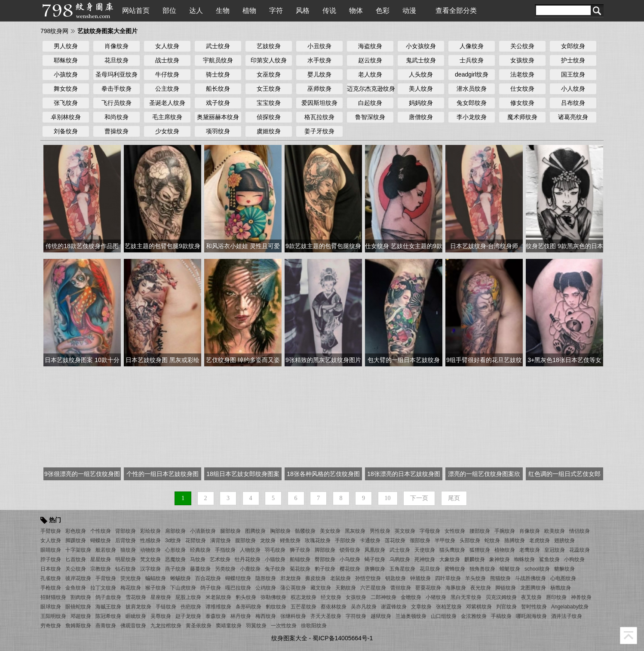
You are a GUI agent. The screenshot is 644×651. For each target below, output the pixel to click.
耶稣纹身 (66, 60)
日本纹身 (51, 569)
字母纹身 (430, 531)
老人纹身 (370, 74)
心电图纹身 (563, 578)
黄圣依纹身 (199, 626)
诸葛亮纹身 (573, 117)
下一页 (419, 498)
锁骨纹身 (350, 550)
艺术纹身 (220, 559)
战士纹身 (167, 60)
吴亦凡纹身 (364, 607)
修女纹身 (522, 103)
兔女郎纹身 (472, 103)
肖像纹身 (117, 46)
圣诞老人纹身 (167, 103)
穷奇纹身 (51, 626)
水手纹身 (319, 60)
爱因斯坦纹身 (319, 103)
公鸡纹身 (266, 588)
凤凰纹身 (375, 550)
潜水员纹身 (472, 89)
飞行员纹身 (117, 103)
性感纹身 (150, 540)
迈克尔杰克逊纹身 (370, 89)
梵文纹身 (150, 559)
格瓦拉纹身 (319, 117)
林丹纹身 (241, 616)
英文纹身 (405, 531)
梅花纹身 (131, 588)
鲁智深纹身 (370, 117)
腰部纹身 (480, 531)
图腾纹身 (255, 531)
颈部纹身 (420, 540)
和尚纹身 (117, 117)
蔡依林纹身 (334, 607)
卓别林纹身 (66, 117)
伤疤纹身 (191, 607)
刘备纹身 (66, 131)
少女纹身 (167, 131)
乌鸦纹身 (400, 559)
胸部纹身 (280, 531)
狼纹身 (128, 550)
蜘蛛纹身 (524, 559)
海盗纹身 (370, 46)
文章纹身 (421, 607)
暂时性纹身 (534, 607)
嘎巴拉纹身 (238, 588)
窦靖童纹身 (229, 626)
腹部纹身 (245, 540)
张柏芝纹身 (449, 607)
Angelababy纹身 (570, 607)
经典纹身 (200, 550)
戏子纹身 (218, 103)
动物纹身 (150, 550)
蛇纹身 (492, 540)
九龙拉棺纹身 (166, 626)
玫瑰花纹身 (318, 540)
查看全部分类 (456, 11)
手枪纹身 (51, 588)
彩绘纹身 (150, 531)
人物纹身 (250, 550)
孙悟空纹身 (368, 578)
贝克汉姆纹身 (501, 597)
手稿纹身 (501, 616)
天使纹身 (425, 550)
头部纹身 (470, 540)
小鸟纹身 (350, 559)
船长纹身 (218, 89)
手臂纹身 (51, 531)
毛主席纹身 (167, 117)
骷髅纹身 (305, 531)
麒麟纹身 (475, 559)
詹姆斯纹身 (78, 626)
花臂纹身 (196, 540)
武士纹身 (218, 46)
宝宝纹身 (269, 103)
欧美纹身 (555, 531)
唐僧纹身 (421, 117)
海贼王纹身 (108, 607)
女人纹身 (167, 46)
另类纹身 (225, 569)
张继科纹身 (293, 616)
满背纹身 (221, 540)
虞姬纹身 (269, 131)
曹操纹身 (117, 131)
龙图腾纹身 (533, 588)
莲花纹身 (395, 540)
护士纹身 (573, 60)
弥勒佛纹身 (273, 597)
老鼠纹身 (340, 578)
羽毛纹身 (275, 550)
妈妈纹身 (421, 103)
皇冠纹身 (555, 550)
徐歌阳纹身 (314, 626)
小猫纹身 (275, 559)
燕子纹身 (175, 569)
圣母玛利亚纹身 (117, 74)
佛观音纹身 (133, 626)
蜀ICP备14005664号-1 (343, 638)
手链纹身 (166, 607)
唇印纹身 (556, 597)
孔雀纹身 (51, 578)
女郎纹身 (573, 46)
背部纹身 (126, 531)
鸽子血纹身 (108, 597)
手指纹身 (225, 550)
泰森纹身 (216, 616)
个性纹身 (101, 531)
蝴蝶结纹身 (238, 578)
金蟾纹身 (411, 597)
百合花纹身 (208, 578)
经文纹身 (331, 597)
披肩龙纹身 (138, 607)
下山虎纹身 (183, 588)
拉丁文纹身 (103, 588)
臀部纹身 (325, 559)
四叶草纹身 (448, 578)
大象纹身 (450, 559)
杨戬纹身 (561, 588)
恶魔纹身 (175, 559)
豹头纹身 (246, 597)
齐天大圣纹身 (326, 616)
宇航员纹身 (218, 60)
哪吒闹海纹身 (531, 616)
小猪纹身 (436, 597)
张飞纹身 (66, 103)
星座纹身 (161, 597)
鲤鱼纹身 (290, 540)
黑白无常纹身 (466, 597)
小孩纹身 (66, 74)
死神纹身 (425, 559)
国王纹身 (573, 74)
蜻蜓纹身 (510, 569)
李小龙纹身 (472, 117)
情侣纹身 (580, 531)
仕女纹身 (522, 89)
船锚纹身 (300, 559)
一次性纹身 (284, 626)
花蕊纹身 (580, 550)
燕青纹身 (106, 626)
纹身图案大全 (289, 638)
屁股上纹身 (188, 597)
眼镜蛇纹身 (78, 607)
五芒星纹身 (304, 607)
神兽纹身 (581, 597)
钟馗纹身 (420, 578)
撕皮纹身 (316, 578)
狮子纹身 (300, 550)
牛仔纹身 (167, 74)
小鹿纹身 (250, 569)
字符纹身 (356, 616)
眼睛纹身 (51, 550)
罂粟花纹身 (428, 588)
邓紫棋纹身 (479, 607)
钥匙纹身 (396, 578)
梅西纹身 (266, 616)
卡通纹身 (370, 540)
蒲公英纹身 (293, 588)
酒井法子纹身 (567, 616)
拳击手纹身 (117, 89)
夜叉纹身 (531, 597)
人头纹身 (421, 74)
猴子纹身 (156, 588)
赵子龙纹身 (188, 616)
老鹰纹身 (530, 550)
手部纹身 (345, 540)
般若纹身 (106, 550)
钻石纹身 (126, 569)
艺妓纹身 (269, 46)
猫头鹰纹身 (452, 550)
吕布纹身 (573, 103)
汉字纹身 (150, 569)
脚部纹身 (325, 550)
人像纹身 (472, 46)
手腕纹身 (505, 531)
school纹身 (537, 569)
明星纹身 (126, 559)
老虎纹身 (540, 540)
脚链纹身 (506, 588)
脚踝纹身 (76, 540)
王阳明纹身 (53, 616)
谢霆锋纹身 (394, 607)
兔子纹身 (275, 569)
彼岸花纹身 (78, 578)
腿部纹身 (230, 531)
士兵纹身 (472, 60)
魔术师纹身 (522, 117)
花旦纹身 (117, 60)
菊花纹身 (300, 569)
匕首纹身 (76, 559)
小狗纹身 (574, 559)
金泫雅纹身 (474, 616)
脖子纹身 (51, 559)
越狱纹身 (381, 616)
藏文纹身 (321, 588)
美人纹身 (421, 89)
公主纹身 (167, 89)
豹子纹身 (325, 569)
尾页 (454, 498)
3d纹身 (173, 540)
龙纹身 (268, 540)
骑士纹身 (218, 74)
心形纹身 (175, 550)
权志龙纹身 (304, 597)
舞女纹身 (66, 89)
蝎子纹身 (375, 559)
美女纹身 (330, 531)
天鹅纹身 (346, 588)
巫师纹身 (319, 89)
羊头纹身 (475, 578)
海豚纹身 (456, 588)
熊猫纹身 (500, 578)
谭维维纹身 (218, 607)
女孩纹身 (522, 60)
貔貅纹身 (564, 569)
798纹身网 (54, 31)
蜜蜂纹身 (455, 569)
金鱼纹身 (76, 588)
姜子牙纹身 (319, 131)
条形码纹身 (248, 607)
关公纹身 (522, 46)
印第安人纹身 (269, 60)
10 (388, 498)
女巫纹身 (269, 74)
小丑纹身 (319, 46)
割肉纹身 (81, 597)
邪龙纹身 (291, 578)
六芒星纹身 (373, 588)
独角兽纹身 (482, 569)
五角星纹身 (402, 569)
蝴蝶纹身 (101, 540)
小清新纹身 (203, 531)
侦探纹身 (269, 117)
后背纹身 (126, 540)
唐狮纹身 (375, 569)
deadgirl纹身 (472, 74)
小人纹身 (573, 89)
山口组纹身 (444, 616)
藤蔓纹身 (200, 569)
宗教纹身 (101, 569)
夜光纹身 (481, 588)
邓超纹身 (81, 616)
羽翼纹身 (256, 626)
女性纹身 (455, 531)
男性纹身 (380, 531)
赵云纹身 (370, 60)
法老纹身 (522, 74)
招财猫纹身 (53, 597)
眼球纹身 (51, 607)
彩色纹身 (76, 531)
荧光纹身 (131, 578)
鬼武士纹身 (421, 60)
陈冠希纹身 (108, 616)
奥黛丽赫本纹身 (218, 117)
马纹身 (198, 559)
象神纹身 (500, 559)
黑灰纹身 (355, 531)
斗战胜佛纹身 (531, 578)
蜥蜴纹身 (181, 578)
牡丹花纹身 (248, 559)
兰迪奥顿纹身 (411, 616)
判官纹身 (506, 607)
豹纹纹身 (276, 607)
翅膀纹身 (564, 540)
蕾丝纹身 (401, 588)
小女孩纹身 (421, 46)
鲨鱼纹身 (549, 559)
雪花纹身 (136, 597)
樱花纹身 (350, 569)
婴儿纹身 (319, 74)
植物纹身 (505, 550)
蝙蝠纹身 (156, 578)
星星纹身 (101, 559)
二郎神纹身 (383, 597)
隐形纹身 (266, 578)
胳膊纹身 (515, 540)
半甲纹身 (445, 540)
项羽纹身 (218, 131)
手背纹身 (106, 578)
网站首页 (136, 11)
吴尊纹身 (161, 616)
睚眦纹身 (136, 616)
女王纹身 (269, 89)
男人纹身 (66, 46)
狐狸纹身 (480, 550)
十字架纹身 (78, 550)
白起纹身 (370, 103)
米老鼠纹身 (218, 597)
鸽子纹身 (211, 588)
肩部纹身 (175, 531)
